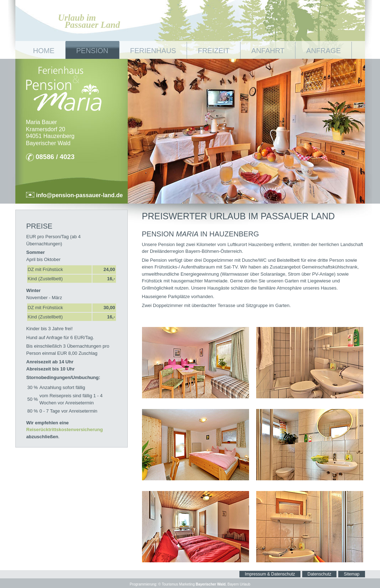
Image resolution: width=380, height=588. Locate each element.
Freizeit (214, 51)
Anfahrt (268, 51)
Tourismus (170, 584)
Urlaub (245, 584)
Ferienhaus (153, 51)
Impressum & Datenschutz (270, 574)
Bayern (233, 584)
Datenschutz (320, 574)
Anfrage (323, 51)
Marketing (187, 584)
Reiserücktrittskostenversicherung (65, 430)
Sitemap (351, 574)
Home (44, 51)
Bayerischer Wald (211, 584)
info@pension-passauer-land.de (79, 195)
